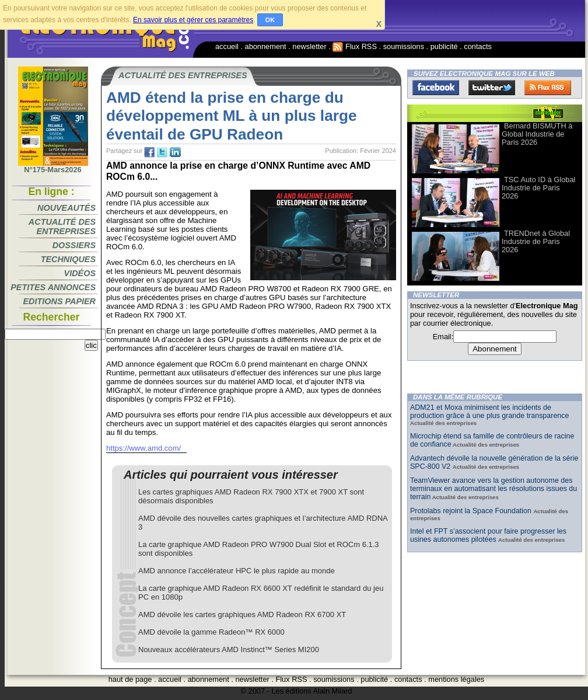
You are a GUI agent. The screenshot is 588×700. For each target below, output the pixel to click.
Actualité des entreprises (62, 227)
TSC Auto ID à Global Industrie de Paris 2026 (538, 188)
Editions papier (60, 301)
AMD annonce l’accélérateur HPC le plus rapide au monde (237, 571)
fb (149, 152)
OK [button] (270, 20)
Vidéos (80, 273)
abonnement (266, 46)
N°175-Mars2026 (53, 166)
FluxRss (548, 88)
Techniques (68, 259)
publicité (444, 46)
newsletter (309, 46)
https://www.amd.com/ (143, 448)
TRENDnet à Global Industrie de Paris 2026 (536, 241)
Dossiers (74, 245)
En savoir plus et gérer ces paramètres (193, 20)
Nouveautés (66, 208)
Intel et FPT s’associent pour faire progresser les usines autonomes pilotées (488, 535)
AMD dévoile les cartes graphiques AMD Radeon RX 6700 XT (242, 614)
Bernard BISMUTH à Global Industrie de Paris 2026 (537, 134)
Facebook (436, 88)
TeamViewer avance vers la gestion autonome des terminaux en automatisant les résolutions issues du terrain (494, 489)
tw (162, 152)
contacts (478, 46)
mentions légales (456, 679)
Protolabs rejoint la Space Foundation (472, 511)
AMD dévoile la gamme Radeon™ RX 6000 (211, 632)
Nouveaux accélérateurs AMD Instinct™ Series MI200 (229, 649)
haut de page (130, 679)
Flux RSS (355, 46)
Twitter (492, 88)
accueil (227, 46)
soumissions (404, 46)
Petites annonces (53, 287)
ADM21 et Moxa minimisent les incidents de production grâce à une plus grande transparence (489, 412)
